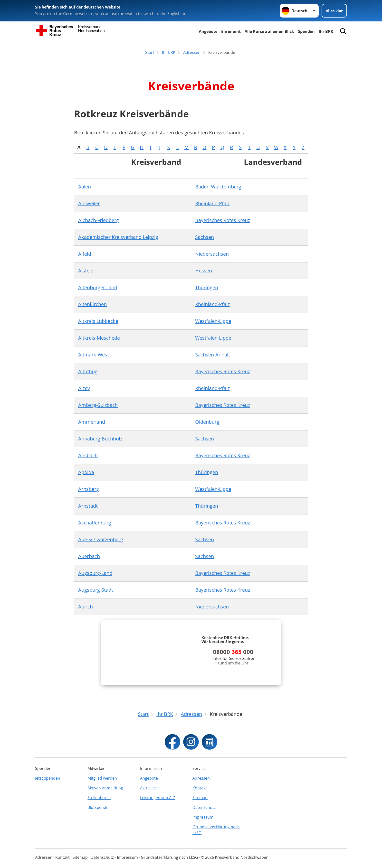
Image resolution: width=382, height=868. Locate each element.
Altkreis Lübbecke (98, 321)
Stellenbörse (99, 798)
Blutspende (98, 807)
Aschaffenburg (95, 523)
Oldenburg (207, 422)
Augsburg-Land (95, 573)
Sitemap (200, 798)
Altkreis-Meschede (99, 338)
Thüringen (207, 287)
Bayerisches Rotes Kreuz (223, 220)
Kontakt (200, 788)
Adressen (201, 778)
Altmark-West (94, 355)
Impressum (203, 817)
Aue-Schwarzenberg (101, 539)
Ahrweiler (89, 203)
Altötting (88, 371)
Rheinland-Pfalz (212, 203)
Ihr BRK (326, 31)
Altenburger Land (98, 287)
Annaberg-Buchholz (100, 439)
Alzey (84, 388)
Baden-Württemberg (218, 187)
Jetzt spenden (48, 778)
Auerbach (89, 556)
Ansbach (88, 455)
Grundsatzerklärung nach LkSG (216, 830)
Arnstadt (88, 506)
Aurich (86, 607)
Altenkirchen (92, 304)
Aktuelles (148, 788)
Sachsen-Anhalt (213, 355)
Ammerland (92, 422)
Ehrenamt (231, 31)
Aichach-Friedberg (99, 220)
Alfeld (85, 254)
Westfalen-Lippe (213, 321)
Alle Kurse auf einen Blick (269, 31)
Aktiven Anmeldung (105, 788)
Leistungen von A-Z (158, 798)
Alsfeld (86, 271)
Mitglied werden (102, 778)
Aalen (85, 187)
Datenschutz (204, 807)
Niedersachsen (212, 254)
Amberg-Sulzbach (98, 405)
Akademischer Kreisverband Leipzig (118, 237)
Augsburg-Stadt (96, 590)
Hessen (204, 271)
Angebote (208, 31)
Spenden (306, 31)
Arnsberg (89, 489)
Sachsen (205, 237)
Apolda (86, 472)
